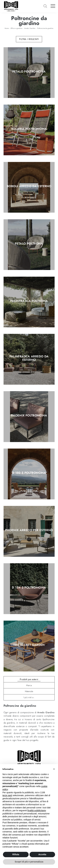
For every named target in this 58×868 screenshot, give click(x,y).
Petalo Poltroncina (29, 72)
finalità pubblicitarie (37, 810)
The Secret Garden (29, 645)
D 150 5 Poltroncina (29, 473)
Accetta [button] (42, 854)
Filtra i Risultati (29, 39)
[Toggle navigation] (53, 6)
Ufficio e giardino (17, 28)
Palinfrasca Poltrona (29, 301)
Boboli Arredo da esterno (29, 186)
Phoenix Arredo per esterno (29, 530)
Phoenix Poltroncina (29, 416)
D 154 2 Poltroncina (29, 588)
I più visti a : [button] (29, 697)
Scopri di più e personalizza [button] (29, 862)
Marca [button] (29, 685)
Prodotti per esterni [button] (29, 679)
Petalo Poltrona (29, 244)
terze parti (7, 795)
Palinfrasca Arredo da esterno (29, 358)
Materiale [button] (29, 691)
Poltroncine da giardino (45, 28)
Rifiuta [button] (16, 854)
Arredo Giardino (30, 28)
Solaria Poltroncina (29, 129)
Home (7, 28)
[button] (54, 769)
